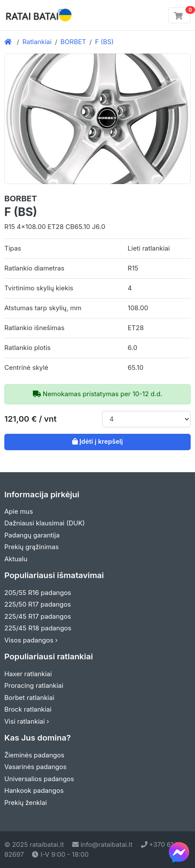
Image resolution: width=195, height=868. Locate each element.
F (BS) (104, 42)
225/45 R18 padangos (38, 628)
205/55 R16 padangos (38, 593)
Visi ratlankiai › (27, 721)
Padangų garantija (32, 535)
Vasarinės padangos (35, 767)
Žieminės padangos (34, 755)
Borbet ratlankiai (29, 698)
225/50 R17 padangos (38, 604)
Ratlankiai (37, 42)
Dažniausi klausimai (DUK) (45, 523)
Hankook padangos (34, 790)
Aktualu (16, 559)
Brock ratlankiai (28, 709)
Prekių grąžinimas (32, 547)
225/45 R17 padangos (38, 616)
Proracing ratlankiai (34, 685)
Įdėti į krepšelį (97, 441)
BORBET (73, 42)
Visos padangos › (31, 640)
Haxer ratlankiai (28, 674)
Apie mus (19, 511)
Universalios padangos (39, 779)
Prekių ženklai (26, 803)
